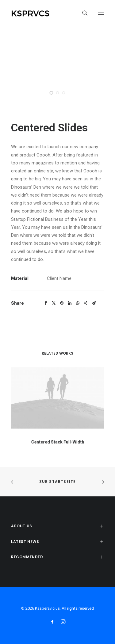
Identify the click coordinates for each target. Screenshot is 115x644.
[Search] (82, 13)
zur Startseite (58, 482)
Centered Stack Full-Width (57, 439)
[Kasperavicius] (41, 13)
